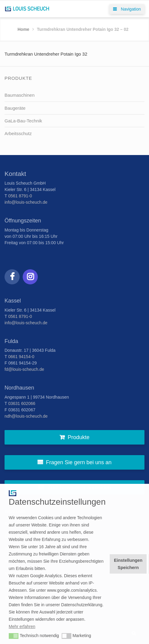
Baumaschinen (19, 95)
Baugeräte (15, 108)
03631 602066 (22, 403)
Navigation (127, 9)
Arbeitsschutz (18, 133)
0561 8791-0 (20, 196)
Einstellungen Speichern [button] (128, 564)
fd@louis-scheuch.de (24, 369)
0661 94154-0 (21, 357)
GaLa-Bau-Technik (23, 121)
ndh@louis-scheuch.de (26, 416)
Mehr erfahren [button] (22, 626)
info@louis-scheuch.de (26, 202)
